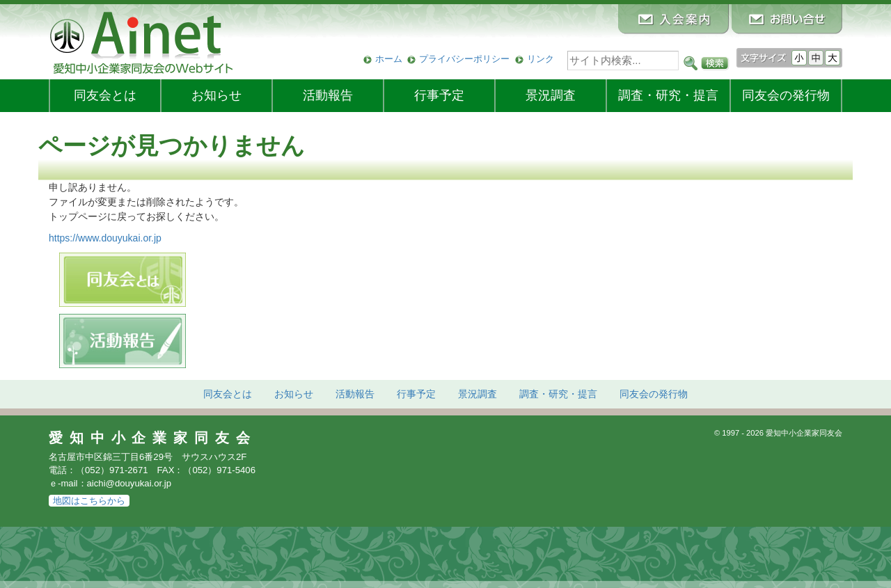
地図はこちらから (89, 501)
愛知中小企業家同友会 (153, 438)
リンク (541, 59)
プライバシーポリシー (464, 59)
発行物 (786, 95)
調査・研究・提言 (668, 95)
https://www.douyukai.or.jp (105, 238)
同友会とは (105, 95)
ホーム (389, 59)
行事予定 (439, 95)
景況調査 (551, 95)
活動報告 (328, 95)
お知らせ (216, 95)
